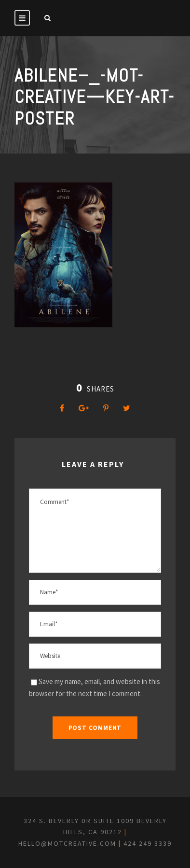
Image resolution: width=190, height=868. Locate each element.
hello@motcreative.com (67, 843)
